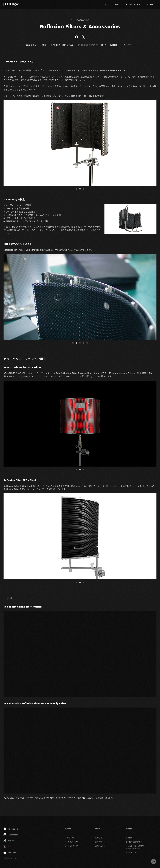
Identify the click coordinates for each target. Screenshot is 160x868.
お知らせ (99, 838)
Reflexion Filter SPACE (62, 45)
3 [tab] (84, 189)
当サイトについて (132, 852)
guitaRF (114, 45)
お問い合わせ (100, 846)
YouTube (10, 853)
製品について (32, 45)
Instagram (11, 835)
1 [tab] (76, 189)
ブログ (117, 4)
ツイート (83, 37)
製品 (107, 4)
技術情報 (99, 842)
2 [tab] (80, 189)
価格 (44, 45)
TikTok (9, 841)
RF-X (104, 45)
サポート (150, 4)
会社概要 (129, 838)
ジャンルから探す (71, 842)
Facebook (11, 829)
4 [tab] (84, 343)
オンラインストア (133, 4)
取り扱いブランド (71, 838)
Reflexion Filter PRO (87, 45)
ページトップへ (154, 862)
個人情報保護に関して (134, 842)
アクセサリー (128, 45)
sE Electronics (80, 20)
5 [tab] (87, 343)
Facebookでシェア (77, 37)
